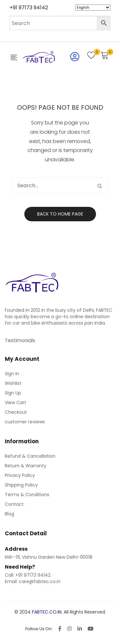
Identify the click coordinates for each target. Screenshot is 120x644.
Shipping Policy (21, 485)
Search (100, 186)
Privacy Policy (20, 475)
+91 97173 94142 (29, 8)
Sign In (12, 374)
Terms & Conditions (27, 495)
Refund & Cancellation (30, 456)
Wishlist (13, 383)
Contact (14, 504)
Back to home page (60, 214)
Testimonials (20, 340)
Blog (9, 514)
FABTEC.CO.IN (47, 612)
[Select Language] (93, 8)
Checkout (16, 412)
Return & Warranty (26, 466)
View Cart (16, 402)
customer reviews (25, 422)
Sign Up (13, 393)
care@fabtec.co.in (40, 581)
